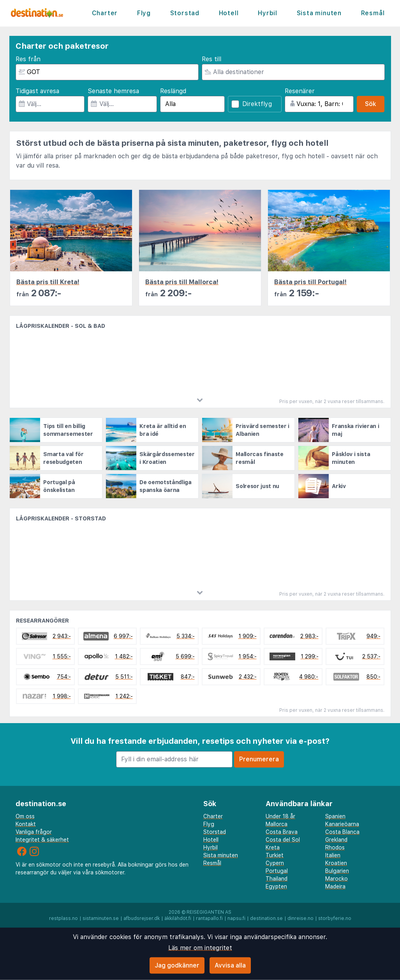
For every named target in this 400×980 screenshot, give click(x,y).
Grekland (336, 840)
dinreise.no (300, 918)
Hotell (229, 13)
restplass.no (63, 918)
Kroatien (336, 863)
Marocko (337, 879)
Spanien (335, 816)
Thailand (277, 879)
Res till (211, 59)
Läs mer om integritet (200, 948)
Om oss (25, 816)
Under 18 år (280, 816)
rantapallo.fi (209, 918)
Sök (371, 104)
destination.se (266, 918)
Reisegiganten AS (209, 912)
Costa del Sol (283, 840)
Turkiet (275, 855)
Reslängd (173, 91)
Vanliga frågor (34, 832)
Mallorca (277, 824)
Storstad (185, 13)
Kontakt (26, 824)
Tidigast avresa (37, 91)
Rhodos (335, 847)
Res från (28, 59)
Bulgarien (337, 871)
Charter (105, 13)
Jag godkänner (177, 965)
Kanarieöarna (342, 824)
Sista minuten (319, 13)
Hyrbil (268, 13)
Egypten (276, 886)
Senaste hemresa (113, 91)
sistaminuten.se (101, 918)
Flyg (144, 13)
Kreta (273, 847)
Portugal (277, 871)
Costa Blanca (342, 832)
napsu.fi (236, 918)
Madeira (335, 886)
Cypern (275, 863)
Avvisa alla (230, 965)
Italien (333, 855)
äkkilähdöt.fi (178, 918)
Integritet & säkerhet (42, 840)
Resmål (373, 13)
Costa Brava (282, 832)
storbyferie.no (335, 918)
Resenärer (300, 91)
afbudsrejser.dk (142, 918)
